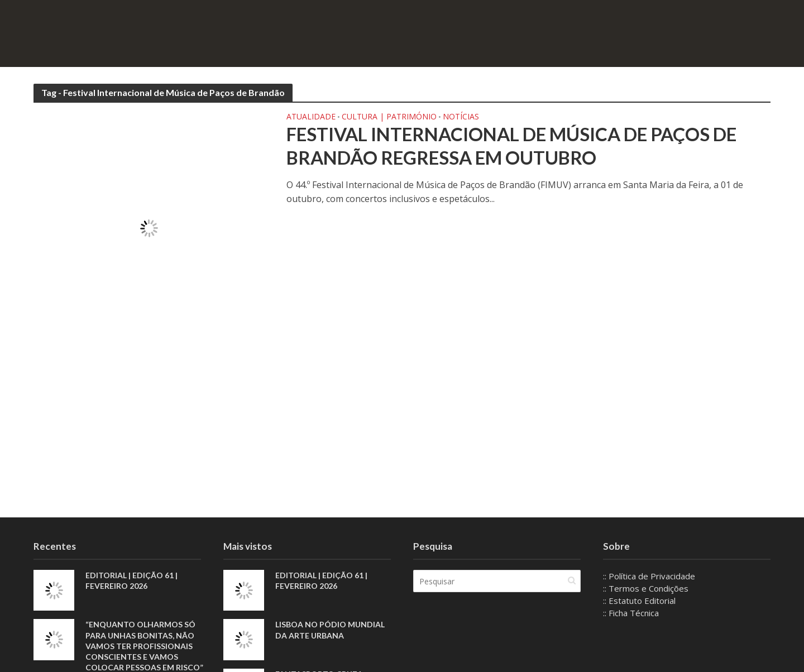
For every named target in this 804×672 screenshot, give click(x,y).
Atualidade (311, 117)
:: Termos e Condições (646, 588)
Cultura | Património (389, 117)
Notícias (461, 117)
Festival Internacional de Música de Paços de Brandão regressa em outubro (511, 146)
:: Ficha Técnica (631, 613)
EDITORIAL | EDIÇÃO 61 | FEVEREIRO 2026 (131, 580)
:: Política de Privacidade (649, 576)
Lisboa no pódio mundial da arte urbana (330, 630)
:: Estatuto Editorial (639, 601)
